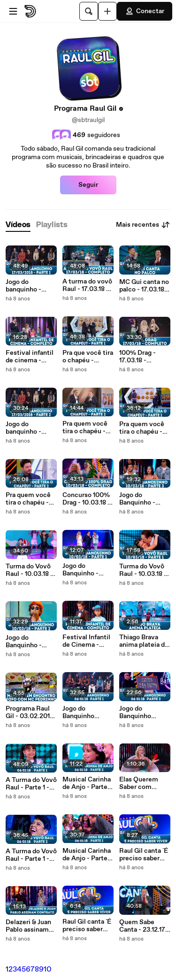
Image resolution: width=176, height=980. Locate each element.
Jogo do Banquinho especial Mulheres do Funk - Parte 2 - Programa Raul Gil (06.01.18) (143, 712)
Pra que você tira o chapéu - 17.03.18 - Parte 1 (88, 357)
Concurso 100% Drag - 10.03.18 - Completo (86, 499)
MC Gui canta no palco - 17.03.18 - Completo (144, 286)
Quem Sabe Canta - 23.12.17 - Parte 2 (144, 926)
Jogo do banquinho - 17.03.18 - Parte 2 (31, 428)
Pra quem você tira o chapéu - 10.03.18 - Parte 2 (31, 499)
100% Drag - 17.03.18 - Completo (138, 357)
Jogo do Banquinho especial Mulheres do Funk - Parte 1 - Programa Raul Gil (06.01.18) (85, 712)
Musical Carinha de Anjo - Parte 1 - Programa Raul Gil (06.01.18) (87, 855)
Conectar (145, 11)
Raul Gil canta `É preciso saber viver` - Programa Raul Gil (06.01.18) (87, 926)
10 (48, 969)
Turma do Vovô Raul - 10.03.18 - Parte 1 (143, 570)
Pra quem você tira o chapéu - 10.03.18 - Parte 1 (144, 428)
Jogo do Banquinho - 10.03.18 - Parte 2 (31, 642)
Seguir (88, 185)
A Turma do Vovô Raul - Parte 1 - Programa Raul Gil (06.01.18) (31, 784)
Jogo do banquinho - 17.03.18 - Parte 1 (30, 286)
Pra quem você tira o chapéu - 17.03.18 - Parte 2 (88, 428)
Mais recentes (143, 225)
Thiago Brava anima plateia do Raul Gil (144, 641)
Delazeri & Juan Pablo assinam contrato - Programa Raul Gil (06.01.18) (28, 926)
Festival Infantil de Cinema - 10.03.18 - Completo (86, 641)
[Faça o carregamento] (107, 11)
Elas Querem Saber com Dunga (139, 783)
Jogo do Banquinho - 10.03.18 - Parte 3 (145, 499)
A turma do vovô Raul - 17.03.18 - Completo (87, 285)
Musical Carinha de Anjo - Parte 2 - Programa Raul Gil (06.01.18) (88, 783)
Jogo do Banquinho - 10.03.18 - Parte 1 (87, 570)
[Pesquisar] (89, 11)
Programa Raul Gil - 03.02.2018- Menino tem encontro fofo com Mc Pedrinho (31, 712)
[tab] (18, 225)
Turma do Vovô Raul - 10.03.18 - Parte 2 (29, 570)
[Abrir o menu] (13, 11)
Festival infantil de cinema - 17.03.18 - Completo (30, 357)
